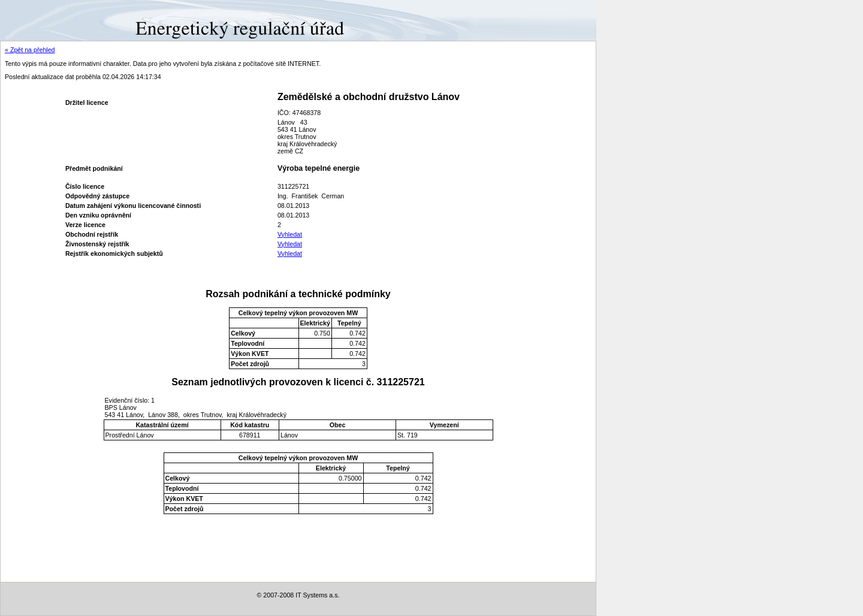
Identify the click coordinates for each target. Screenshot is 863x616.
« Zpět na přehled (30, 50)
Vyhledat (290, 234)
